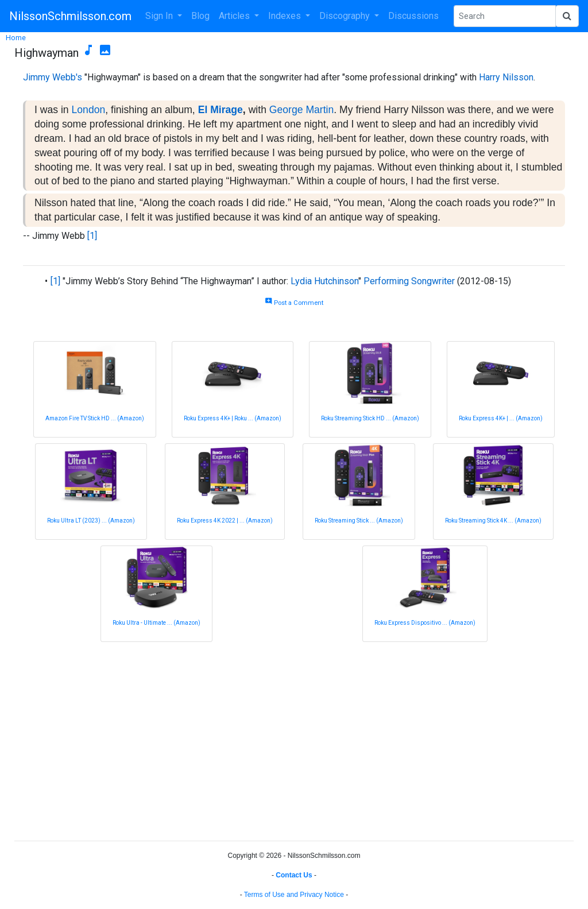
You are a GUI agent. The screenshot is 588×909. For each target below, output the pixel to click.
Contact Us (294, 875)
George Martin (301, 110)
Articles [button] (235, 16)
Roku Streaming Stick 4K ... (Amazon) (493, 521)
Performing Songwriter (409, 281)
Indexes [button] (286, 16)
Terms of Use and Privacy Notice (294, 895)
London (89, 110)
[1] (92, 236)
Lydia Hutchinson (324, 281)
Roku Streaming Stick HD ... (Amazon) (370, 418)
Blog (200, 16)
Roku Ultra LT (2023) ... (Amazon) (91, 521)
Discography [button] (346, 16)
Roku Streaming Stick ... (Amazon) (359, 521)
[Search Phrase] (505, 16)
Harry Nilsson (506, 77)
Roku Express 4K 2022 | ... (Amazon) (225, 521)
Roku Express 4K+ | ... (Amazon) (501, 418)
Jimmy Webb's (53, 77)
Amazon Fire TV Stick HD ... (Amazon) (95, 418)
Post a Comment (294, 303)
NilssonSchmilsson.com (70, 16)
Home (16, 38)
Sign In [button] (160, 16)
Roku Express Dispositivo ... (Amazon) (425, 623)
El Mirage (220, 110)
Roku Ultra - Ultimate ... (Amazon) (156, 623)
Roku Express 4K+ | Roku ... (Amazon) (233, 418)
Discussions (413, 16)
